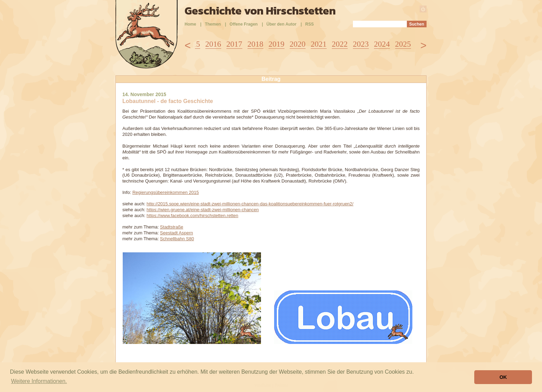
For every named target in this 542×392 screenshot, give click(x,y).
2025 (403, 44)
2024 (382, 44)
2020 (298, 44)
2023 (361, 44)
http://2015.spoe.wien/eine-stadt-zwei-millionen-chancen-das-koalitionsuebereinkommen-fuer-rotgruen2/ (250, 204)
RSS (310, 24)
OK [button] (503, 377)
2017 (234, 44)
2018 (255, 44)
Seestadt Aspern (176, 233)
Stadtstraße (172, 227)
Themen (213, 24)
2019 (277, 44)
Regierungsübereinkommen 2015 (166, 192)
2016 (213, 44)
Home (190, 24)
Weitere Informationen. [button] (39, 381)
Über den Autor (282, 24)
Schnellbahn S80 (177, 239)
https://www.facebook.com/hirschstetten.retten (192, 216)
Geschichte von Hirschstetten (260, 11)
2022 (340, 44)
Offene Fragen (244, 24)
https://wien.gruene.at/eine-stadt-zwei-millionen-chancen (203, 210)
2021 (319, 44)
